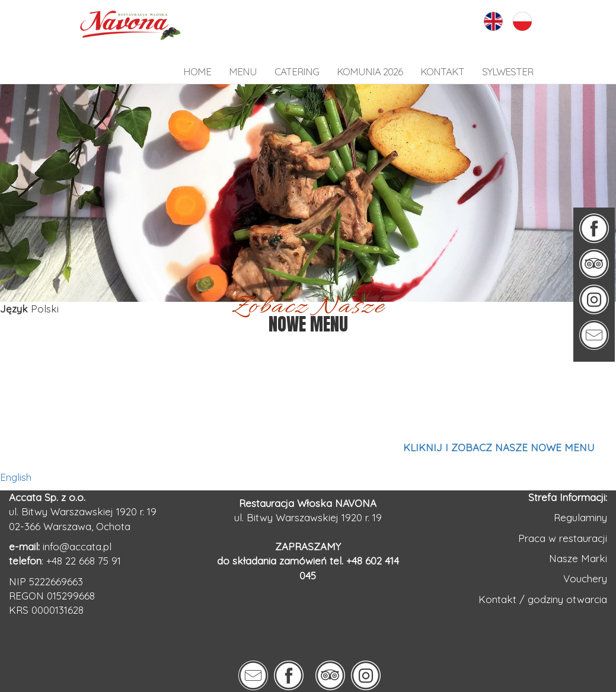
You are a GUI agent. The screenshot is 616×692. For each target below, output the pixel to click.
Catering (297, 71)
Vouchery (585, 578)
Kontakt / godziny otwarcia (543, 599)
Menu (243, 71)
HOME (197, 71)
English (16, 477)
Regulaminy (580, 517)
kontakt (442, 71)
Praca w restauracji (563, 538)
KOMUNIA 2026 (370, 71)
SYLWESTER (508, 71)
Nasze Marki (578, 558)
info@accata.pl (77, 546)
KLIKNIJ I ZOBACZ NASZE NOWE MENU (499, 447)
